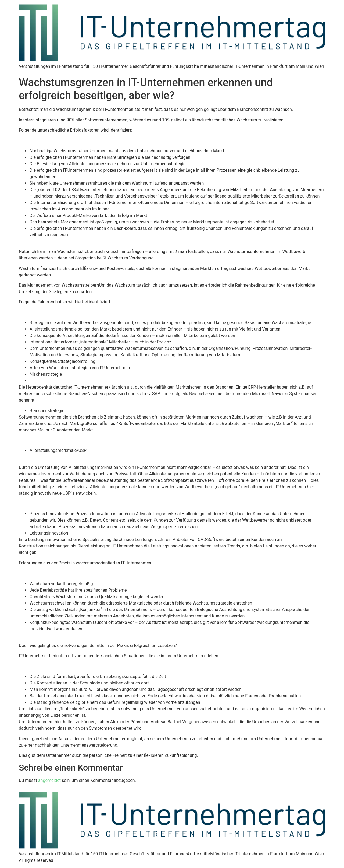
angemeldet (49, 780)
